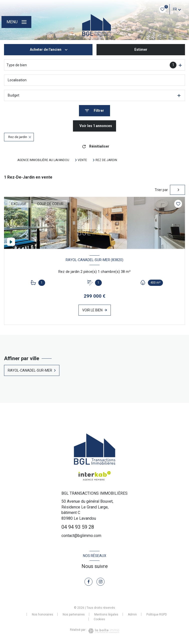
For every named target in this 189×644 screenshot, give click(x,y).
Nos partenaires (74, 614)
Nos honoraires (42, 614)
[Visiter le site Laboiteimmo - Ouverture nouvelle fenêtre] (103, 631)
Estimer (141, 50)
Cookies (99, 619)
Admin (132, 614)
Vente (82, 160)
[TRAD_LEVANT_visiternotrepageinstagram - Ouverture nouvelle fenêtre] (101, 582)
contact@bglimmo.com (81, 536)
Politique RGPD (157, 614)
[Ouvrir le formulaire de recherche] (94, 111)
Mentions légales (106, 614)
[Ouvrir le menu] (16, 22)
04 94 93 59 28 (78, 527)
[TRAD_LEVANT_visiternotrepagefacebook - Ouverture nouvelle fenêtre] (88, 582)
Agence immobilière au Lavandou (43, 160)
